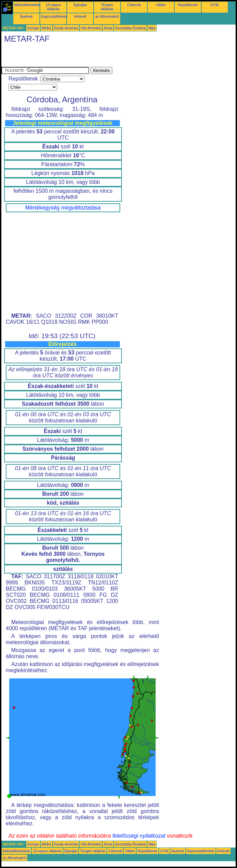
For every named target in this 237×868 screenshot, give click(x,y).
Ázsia (108, 28)
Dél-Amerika (91, 28)
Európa (33, 28)
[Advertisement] (81, 57)
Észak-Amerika (66, 28)
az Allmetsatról (107, 16)
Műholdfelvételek (28, 5)
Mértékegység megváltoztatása (63, 208)
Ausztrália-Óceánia (130, 28)
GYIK (215, 5)
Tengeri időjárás (107, 7)
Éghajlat (80, 5)
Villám (161, 5)
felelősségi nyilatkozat (139, 836)
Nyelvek (27, 16)
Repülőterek (188, 5)
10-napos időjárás (53, 7)
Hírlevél (80, 16)
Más (152, 28)
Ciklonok (134, 5)
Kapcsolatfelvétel (55, 16)
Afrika (46, 28)
